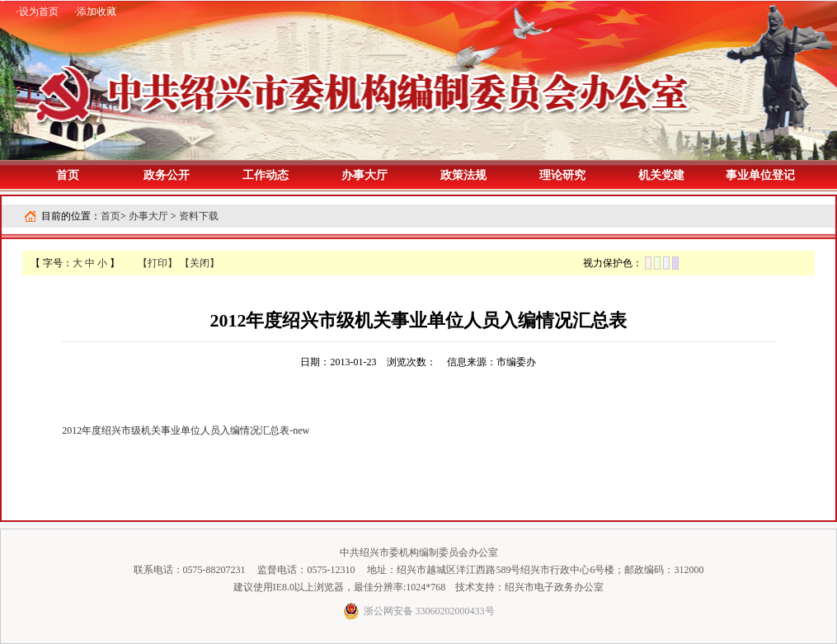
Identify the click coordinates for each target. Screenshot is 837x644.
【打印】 (158, 263)
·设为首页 (38, 12)
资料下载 (199, 216)
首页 (68, 175)
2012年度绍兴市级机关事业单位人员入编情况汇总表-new (186, 430)
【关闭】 (200, 263)
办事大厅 (148, 216)
